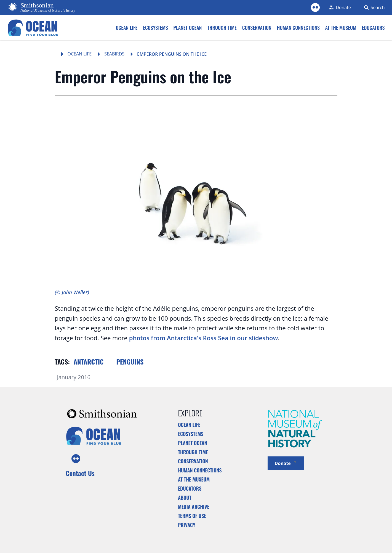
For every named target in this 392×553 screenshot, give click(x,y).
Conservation (193, 461)
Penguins (130, 361)
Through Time (193, 452)
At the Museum (194, 479)
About (185, 498)
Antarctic (89, 361)
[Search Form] (373, 7)
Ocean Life (80, 54)
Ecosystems (191, 434)
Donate (286, 463)
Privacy (187, 525)
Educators (190, 488)
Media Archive (194, 507)
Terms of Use (192, 516)
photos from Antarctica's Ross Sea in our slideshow (204, 338)
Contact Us (80, 473)
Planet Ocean (193, 443)
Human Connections (200, 470)
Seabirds (114, 54)
